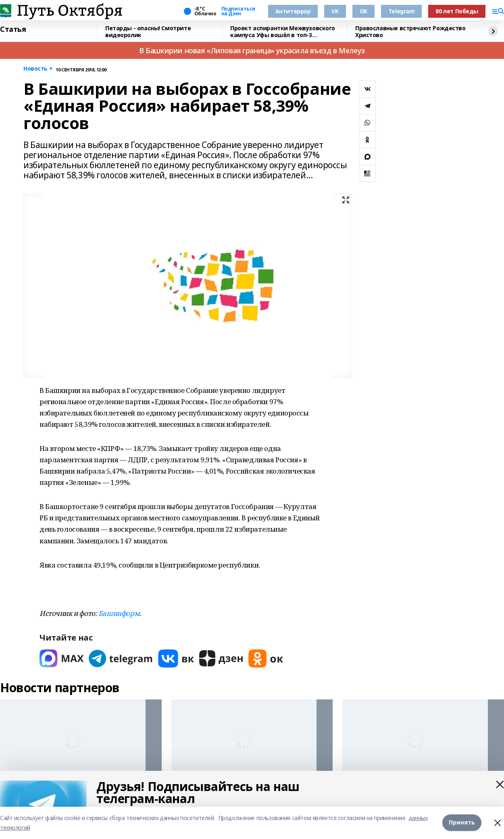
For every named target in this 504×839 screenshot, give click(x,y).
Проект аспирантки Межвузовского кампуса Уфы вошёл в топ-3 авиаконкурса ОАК (283, 32)
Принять (462, 823)
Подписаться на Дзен (238, 11)
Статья (13, 29)
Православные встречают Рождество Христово (410, 32)
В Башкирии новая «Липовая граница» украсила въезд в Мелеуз (252, 50)
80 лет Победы (457, 11)
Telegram (402, 11)
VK (335, 11)
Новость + (38, 69)
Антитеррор (293, 11)
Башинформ (119, 613)
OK (363, 11)
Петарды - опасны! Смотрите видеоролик (148, 32)
